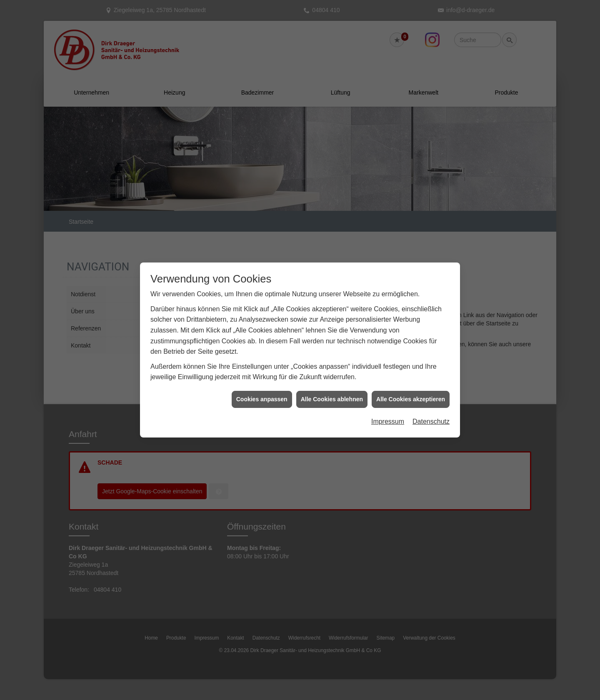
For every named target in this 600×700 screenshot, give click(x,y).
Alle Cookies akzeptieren (411, 394)
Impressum (388, 416)
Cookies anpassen (262, 394)
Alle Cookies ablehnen (332, 394)
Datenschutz (431, 416)
